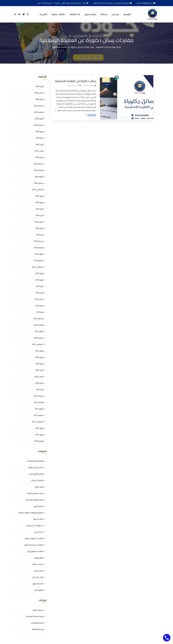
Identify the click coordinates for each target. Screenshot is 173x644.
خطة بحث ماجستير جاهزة (34, 545)
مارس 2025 (39, 151)
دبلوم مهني (39, 558)
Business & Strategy (36, 461)
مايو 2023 (40, 286)
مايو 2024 (40, 209)
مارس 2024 (39, 222)
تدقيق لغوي (39, 506)
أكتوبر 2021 (39, 409)
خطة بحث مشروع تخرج (35, 551)
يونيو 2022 (39, 357)
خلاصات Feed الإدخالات (35, 616)
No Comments (73, 85)
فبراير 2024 (39, 228)
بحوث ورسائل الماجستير (35, 500)
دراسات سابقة (38, 564)
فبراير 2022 (39, 383)
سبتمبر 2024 (39, 183)
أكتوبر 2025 (39, 119)
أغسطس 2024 (38, 189)
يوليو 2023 (39, 273)
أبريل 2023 (40, 293)
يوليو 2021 (39, 428)
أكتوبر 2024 (39, 177)
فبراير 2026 (39, 99)
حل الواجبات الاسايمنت (35, 525)
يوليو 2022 (39, 351)
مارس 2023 (39, 299)
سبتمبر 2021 (39, 415)
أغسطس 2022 (38, 344)
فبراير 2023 (39, 306)
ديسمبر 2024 (39, 164)
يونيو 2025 (39, 131)
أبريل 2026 (40, 86)
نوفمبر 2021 (39, 402)
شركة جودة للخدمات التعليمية (108, 47)
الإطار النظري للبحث (36, 474)
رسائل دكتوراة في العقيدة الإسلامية (76, 81)
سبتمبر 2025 (39, 125)
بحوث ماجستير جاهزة (35, 493)
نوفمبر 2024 (39, 170)
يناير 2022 (40, 389)
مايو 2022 (40, 364)
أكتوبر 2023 (39, 254)
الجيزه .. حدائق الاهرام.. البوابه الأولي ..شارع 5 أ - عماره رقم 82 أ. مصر (63, 3)
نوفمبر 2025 (39, 112)
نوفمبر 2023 (39, 248)
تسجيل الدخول (38, 610)
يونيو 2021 (39, 435)
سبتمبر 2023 (39, 260)
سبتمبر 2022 (39, 338)
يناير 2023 (40, 312)
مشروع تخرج (39, 590)
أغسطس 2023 (38, 267)
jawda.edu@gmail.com (146, 3)
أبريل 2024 (40, 215)
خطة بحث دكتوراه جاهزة (34, 538)
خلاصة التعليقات (37, 623)
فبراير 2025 (39, 157)
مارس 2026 (39, 93)
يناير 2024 (40, 235)
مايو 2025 (40, 138)
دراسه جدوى (39, 571)
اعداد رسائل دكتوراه (36, 467)
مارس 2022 (39, 376)
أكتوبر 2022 (39, 331)
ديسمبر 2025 (39, 106)
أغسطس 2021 (38, 422)
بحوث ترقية (39, 487)
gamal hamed (89, 85)
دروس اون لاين (38, 577)
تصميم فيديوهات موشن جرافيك (31, 513)
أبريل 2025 (40, 144)
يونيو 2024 (39, 202)
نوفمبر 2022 (39, 325)
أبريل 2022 (40, 370)
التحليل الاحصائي (37, 480)
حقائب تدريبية (38, 519)
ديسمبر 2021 (39, 396)
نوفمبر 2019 (39, 441)
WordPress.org (38, 629)
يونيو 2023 (39, 280)
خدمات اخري (39, 532)
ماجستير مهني (38, 583)
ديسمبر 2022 (39, 318)
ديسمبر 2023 (39, 241)
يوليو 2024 (39, 196)
